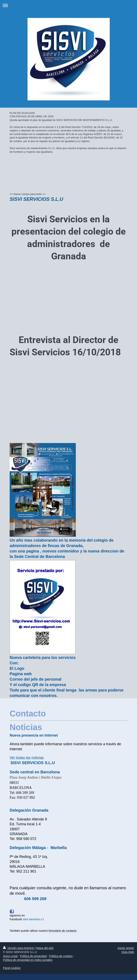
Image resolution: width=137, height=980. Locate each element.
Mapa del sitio (45, 948)
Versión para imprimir (19, 948)
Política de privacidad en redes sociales (28, 960)
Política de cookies (61, 956)
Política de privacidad (33, 956)
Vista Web (128, 952)
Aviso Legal (10, 956)
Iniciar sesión (126, 948)
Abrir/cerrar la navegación (68, 5)
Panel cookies (12, 968)
